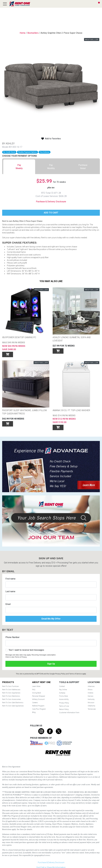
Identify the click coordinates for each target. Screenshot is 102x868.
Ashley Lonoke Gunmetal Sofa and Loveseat (72, 339)
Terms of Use (64, 706)
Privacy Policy (60, 674)
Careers (35, 703)
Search (88, 4)
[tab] (19, 167)
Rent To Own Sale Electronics (13, 703)
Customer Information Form (69, 713)
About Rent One (41, 682)
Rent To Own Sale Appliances (13, 706)
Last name (10, 591)
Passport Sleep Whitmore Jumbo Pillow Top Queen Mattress (24, 412)
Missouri (91, 703)
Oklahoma (91, 706)
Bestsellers (33, 33)
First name (10, 579)
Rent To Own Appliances (11, 693)
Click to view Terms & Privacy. (16, 657)
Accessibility (64, 699)
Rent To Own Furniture (10, 686)
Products (8, 682)
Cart (99, 3)
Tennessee (92, 709)
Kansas (91, 696)
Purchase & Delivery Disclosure (51, 202)
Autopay (62, 693)
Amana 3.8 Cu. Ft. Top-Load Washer (71, 410)
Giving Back (37, 693)
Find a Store (93, 4)
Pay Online (63, 690)
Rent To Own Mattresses (11, 690)
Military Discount (38, 699)
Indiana (90, 693)
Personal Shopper (39, 696)
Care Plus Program (39, 709)
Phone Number (12, 637)
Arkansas (91, 686)
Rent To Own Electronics (11, 696)
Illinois (90, 690)
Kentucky (91, 699)
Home (23, 33)
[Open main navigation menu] (5, 4)
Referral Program (38, 706)
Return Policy (64, 709)
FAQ (34, 690)
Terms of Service (75, 674)
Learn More (36, 686)
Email (8, 604)
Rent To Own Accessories (12, 699)
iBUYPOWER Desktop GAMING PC (19, 337)
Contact (62, 686)
